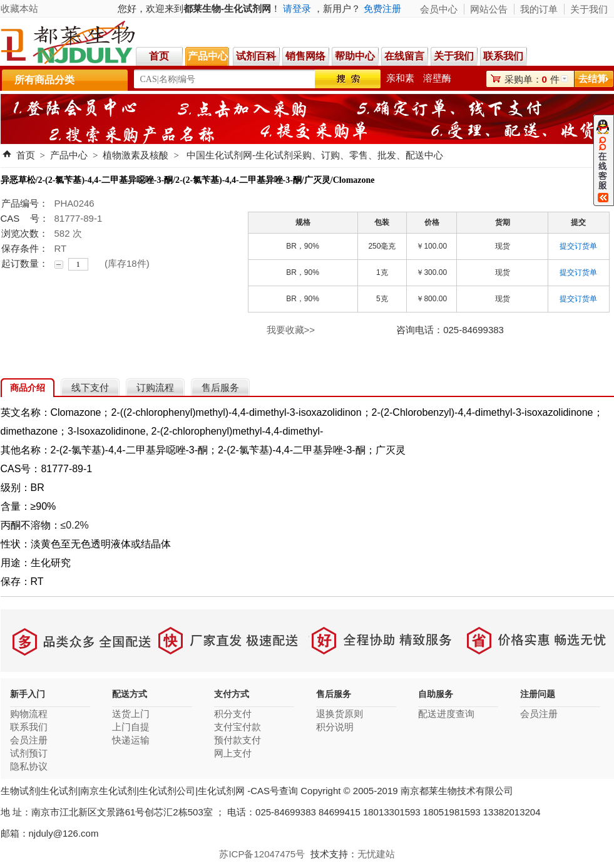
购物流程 (29, 714)
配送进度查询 (446, 714)
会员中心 (439, 9)
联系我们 (505, 56)
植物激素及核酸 (136, 155)
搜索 (348, 79)
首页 (159, 56)
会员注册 (29, 740)
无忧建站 (376, 854)
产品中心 (208, 56)
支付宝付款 (238, 727)
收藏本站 (19, 8)
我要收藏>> (291, 330)
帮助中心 (355, 56)
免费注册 (382, 8)
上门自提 (131, 727)
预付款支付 (238, 740)
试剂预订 (29, 753)
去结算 (592, 79)
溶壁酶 (437, 78)
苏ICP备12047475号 (262, 854)
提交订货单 (578, 246)
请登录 (297, 8)
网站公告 (489, 9)
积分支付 (233, 714)
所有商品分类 (44, 80)
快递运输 (131, 740)
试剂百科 (256, 56)
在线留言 (404, 56)
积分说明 (335, 727)
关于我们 (454, 56)
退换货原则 (340, 714)
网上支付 (233, 753)
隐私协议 (29, 766)
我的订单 (539, 9)
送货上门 (131, 714)
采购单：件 (532, 79)
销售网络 (305, 56)
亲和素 (400, 78)
